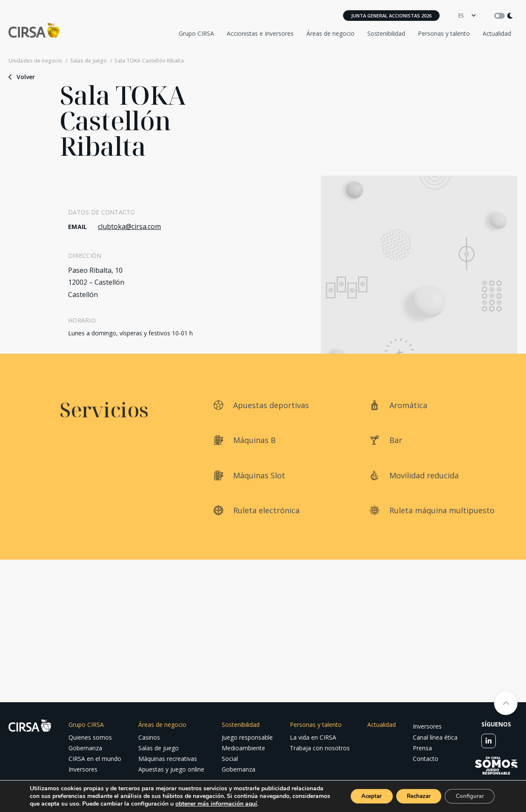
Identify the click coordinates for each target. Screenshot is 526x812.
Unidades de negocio (35, 61)
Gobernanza (85, 748)
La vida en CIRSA (313, 737)
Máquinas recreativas (168, 759)
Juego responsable (247, 737)
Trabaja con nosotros (320, 748)
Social (230, 759)
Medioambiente (243, 748)
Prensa (422, 748)
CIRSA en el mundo (95, 759)
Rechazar (411, 792)
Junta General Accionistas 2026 (391, 16)
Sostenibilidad (386, 33)
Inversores (83, 769)
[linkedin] (489, 741)
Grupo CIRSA (196, 33)
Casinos (149, 737)
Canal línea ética (435, 737)
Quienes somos (90, 737)
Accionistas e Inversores (260, 33)
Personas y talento (444, 33)
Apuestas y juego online (171, 769)
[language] (467, 16)
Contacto (426, 759)
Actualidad (497, 33)
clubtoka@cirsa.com (129, 226)
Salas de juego (89, 61)
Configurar (467, 792)
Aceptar (359, 792)
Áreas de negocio (330, 33)
